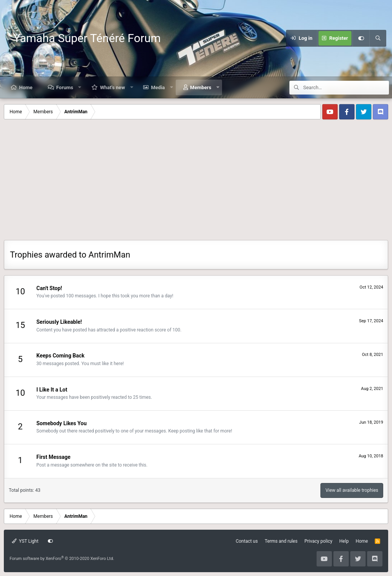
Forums (65, 87)
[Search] (378, 38)
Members (201, 87)
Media (158, 87)
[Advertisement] (196, 183)
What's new (112, 87)
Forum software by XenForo (62, 559)
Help (344, 541)
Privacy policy (318, 541)
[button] (80, 87)
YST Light (25, 541)
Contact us (247, 541)
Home (26, 87)
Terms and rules (281, 541)
